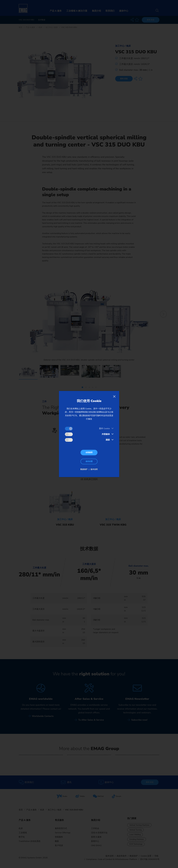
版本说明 (94, 469)
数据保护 (84, 469)
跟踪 (108, 440)
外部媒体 (106, 434)
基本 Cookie (104, 429)
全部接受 (89, 452)
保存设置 (89, 461)
